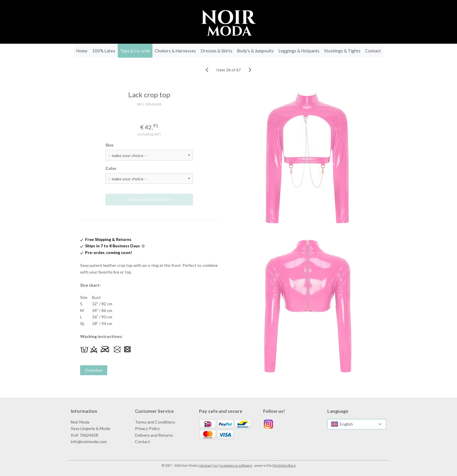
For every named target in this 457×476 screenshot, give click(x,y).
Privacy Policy (147, 428)
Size (109, 145)
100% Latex (104, 51)
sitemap (205, 465)
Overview (94, 370)
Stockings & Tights (342, 51)
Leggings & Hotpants (299, 51)
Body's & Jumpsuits (255, 51)
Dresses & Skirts (216, 51)
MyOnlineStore (284, 465)
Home (82, 51)
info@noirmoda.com (89, 441)
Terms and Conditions (155, 422)
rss (216, 465)
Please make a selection (149, 199)
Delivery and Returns (154, 435)
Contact (373, 51)
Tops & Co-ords (135, 51)
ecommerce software (236, 465)
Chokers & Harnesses (175, 51)
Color (111, 168)
